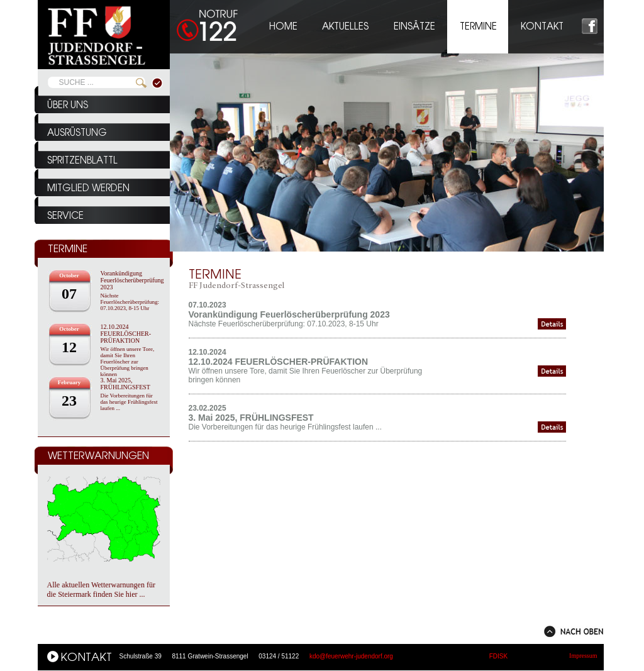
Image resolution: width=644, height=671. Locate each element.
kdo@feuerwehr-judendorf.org (351, 656)
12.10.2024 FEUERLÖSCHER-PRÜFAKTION (126, 334)
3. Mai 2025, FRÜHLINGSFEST (125, 384)
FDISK (498, 656)
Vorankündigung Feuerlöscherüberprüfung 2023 (132, 280)
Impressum (583, 656)
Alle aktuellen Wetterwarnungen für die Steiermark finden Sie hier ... (101, 590)
